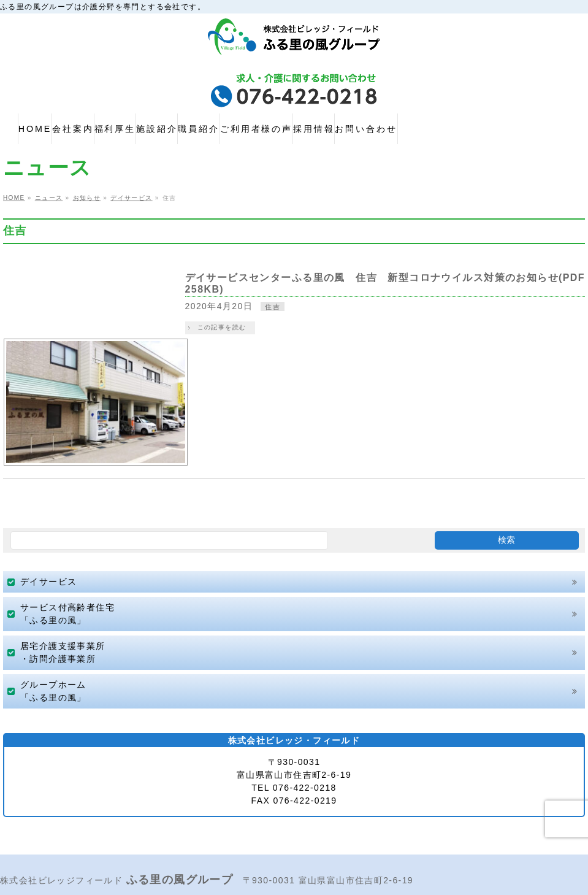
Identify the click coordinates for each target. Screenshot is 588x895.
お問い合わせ (447, 843)
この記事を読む (234, 327)
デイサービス (48, 515)
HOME (19, 839)
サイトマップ (175, 839)
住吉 (285, 307)
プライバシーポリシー (90, 839)
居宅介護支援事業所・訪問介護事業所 (63, 586)
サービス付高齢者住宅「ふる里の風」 (67, 547)
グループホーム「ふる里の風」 (53, 625)
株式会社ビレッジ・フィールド (288, 883)
